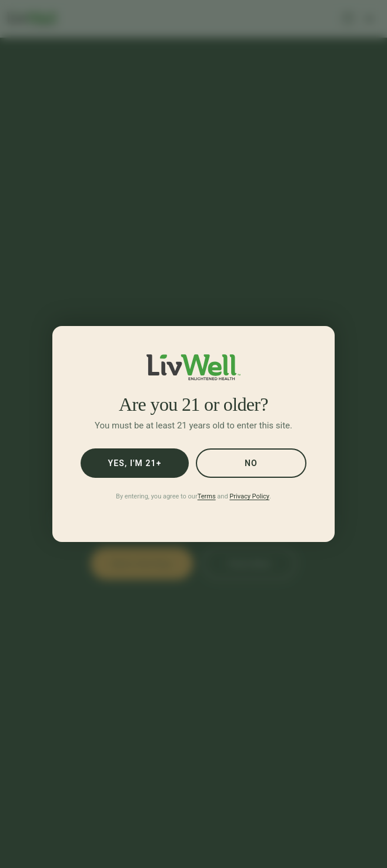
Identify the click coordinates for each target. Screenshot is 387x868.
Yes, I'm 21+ (134, 463)
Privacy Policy (249, 496)
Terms (207, 496)
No (251, 463)
